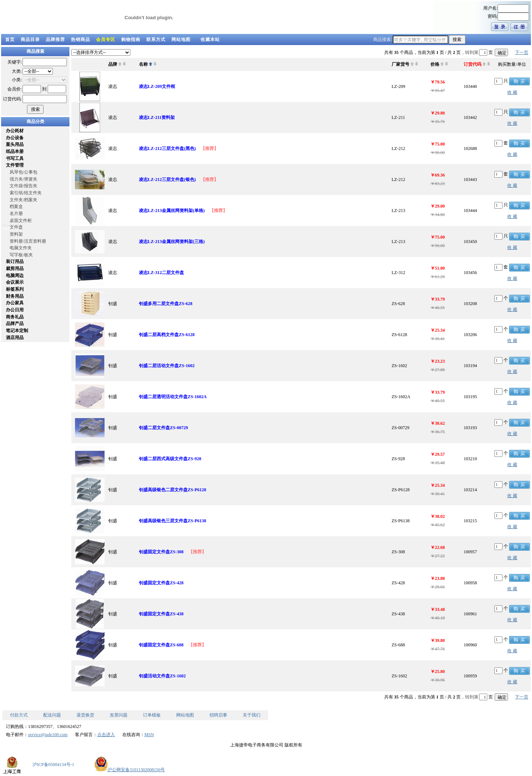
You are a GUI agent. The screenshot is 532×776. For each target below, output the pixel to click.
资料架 (16, 234)
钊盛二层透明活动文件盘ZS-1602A (173, 397)
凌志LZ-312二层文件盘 (161, 273)
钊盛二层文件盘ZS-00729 (163, 428)
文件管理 (15, 165)
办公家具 (15, 303)
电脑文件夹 (21, 248)
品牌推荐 (55, 40)
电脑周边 (15, 276)
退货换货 (85, 715)
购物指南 (131, 40)
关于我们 (252, 715)
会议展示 (15, 282)
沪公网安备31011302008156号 (130, 770)
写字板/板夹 (21, 255)
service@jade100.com (48, 735)
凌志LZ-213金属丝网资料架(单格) (172, 211)
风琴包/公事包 (23, 172)
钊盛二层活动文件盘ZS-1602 (167, 366)
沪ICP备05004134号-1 (53, 765)
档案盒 (16, 206)
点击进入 (106, 735)
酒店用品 (15, 338)
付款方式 (19, 715)
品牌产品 (15, 324)
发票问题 (119, 715)
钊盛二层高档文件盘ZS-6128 (167, 335)
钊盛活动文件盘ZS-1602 (162, 676)
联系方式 (156, 40)
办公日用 (15, 310)
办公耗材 (15, 131)
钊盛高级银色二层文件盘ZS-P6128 (173, 490)
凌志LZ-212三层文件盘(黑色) (167, 148)
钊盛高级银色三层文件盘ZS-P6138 (173, 521)
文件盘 (16, 227)
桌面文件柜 (21, 221)
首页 (10, 40)
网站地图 (181, 40)
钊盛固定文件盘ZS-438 (161, 614)
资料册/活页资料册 (28, 241)
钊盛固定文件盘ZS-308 (161, 552)
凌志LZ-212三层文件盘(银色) (167, 180)
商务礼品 (15, 317)
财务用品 (15, 296)
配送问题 (52, 715)
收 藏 (512, 92)
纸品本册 (15, 151)
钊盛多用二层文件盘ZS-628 (166, 304)
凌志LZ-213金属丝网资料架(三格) (172, 242)
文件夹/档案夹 (23, 200)
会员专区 (106, 40)
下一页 (522, 52)
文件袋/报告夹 (23, 186)
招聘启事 (218, 715)
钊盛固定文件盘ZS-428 (161, 583)
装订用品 (15, 261)
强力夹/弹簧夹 (23, 179)
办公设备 (15, 138)
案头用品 (15, 144)
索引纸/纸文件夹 (26, 193)
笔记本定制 (17, 331)
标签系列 (15, 289)
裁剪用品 (15, 269)
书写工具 (15, 158)
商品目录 (30, 40)
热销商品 (81, 40)
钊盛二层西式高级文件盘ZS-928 (170, 459)
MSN (149, 735)
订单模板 (152, 715)
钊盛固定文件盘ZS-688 (161, 645)
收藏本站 (210, 40)
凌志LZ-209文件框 (157, 86)
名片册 (16, 213)
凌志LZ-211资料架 (157, 117)
